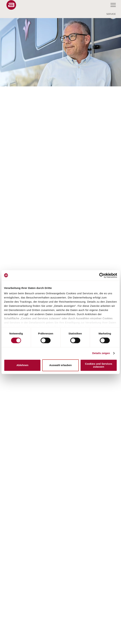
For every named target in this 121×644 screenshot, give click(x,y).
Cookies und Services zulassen (99, 365)
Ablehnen (22, 365)
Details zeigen (101, 353)
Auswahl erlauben (60, 365)
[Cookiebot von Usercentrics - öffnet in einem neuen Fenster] (102, 275)
